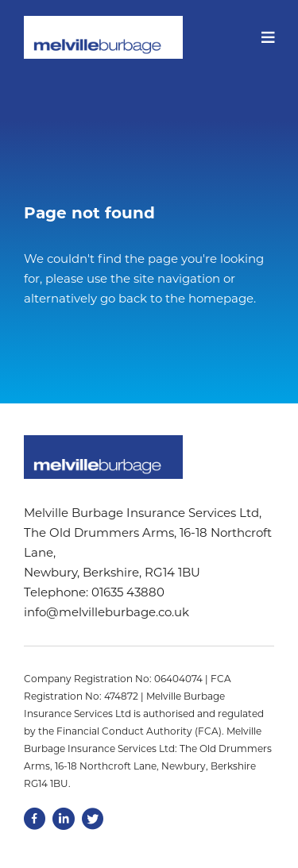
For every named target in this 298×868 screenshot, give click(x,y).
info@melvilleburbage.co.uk (106, 612)
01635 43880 (128, 592)
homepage (221, 298)
